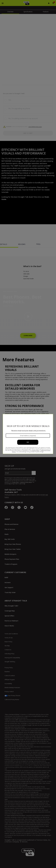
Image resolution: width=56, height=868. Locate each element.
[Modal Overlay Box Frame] (28, 434)
